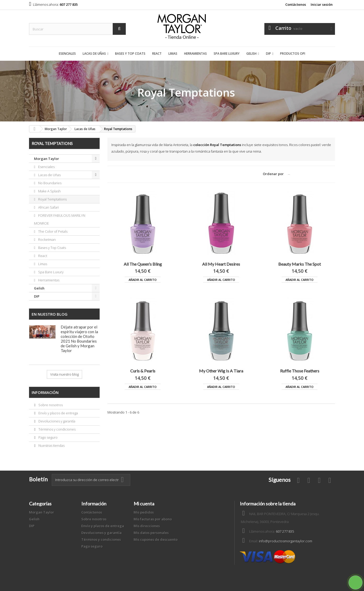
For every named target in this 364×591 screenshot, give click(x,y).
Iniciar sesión (322, 4)
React (157, 54)
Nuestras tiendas (51, 445)
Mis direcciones (147, 526)
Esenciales (67, 54)
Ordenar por (273, 174)
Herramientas (195, 54)
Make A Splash (49, 191)
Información (45, 392)
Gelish (251, 54)
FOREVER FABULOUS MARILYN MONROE (60, 219)
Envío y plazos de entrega (58, 413)
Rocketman (47, 239)
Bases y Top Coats (130, 54)
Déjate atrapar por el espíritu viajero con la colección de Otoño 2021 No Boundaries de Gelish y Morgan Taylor (79, 339)
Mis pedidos (144, 512)
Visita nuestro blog (64, 374)
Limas (173, 54)
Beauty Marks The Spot (300, 264)
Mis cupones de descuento (156, 539)
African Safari (48, 207)
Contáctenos (296, 4)
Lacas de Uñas (94, 54)
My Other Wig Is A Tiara (221, 371)
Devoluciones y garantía (56, 421)
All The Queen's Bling (143, 264)
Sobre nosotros (50, 405)
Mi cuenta (144, 504)
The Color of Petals (52, 231)
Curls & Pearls (143, 371)
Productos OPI (293, 54)
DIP (268, 54)
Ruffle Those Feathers (300, 371)
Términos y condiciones (57, 429)
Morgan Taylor (47, 159)
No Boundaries (49, 183)
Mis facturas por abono (153, 519)
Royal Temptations (52, 199)
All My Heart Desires (221, 264)
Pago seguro (48, 437)
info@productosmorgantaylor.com (286, 541)
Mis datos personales (151, 533)
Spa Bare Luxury (227, 54)
